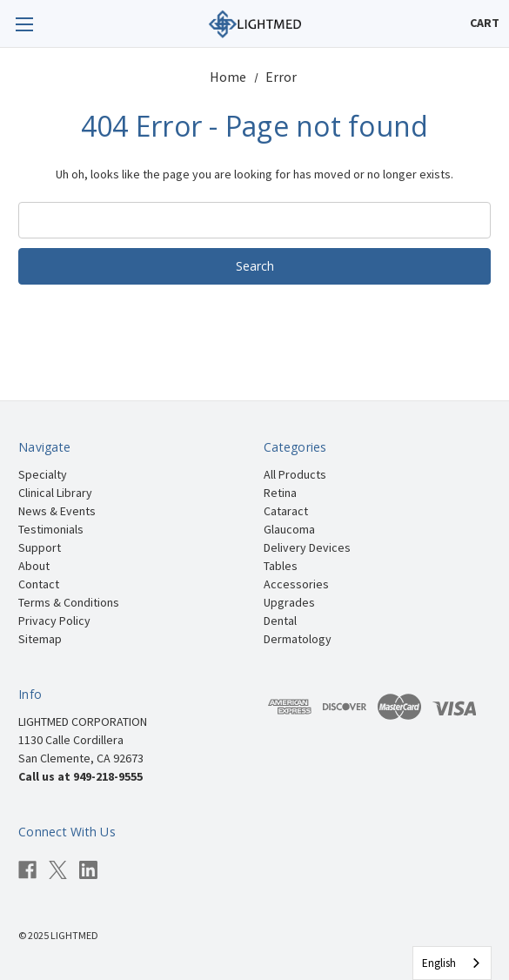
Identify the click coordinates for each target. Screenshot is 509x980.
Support (40, 547)
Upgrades (289, 602)
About (34, 566)
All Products (295, 474)
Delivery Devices (307, 547)
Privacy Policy (54, 621)
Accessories (296, 584)
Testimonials (51, 529)
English (439, 963)
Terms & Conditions (69, 602)
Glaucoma (289, 529)
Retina (280, 493)
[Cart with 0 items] (485, 23)
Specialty (43, 474)
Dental (280, 621)
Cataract (286, 511)
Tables (281, 566)
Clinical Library (55, 493)
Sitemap (40, 639)
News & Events (57, 511)
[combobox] (452, 963)
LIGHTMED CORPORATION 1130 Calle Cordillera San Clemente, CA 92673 (83, 740)
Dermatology (298, 639)
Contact (39, 584)
